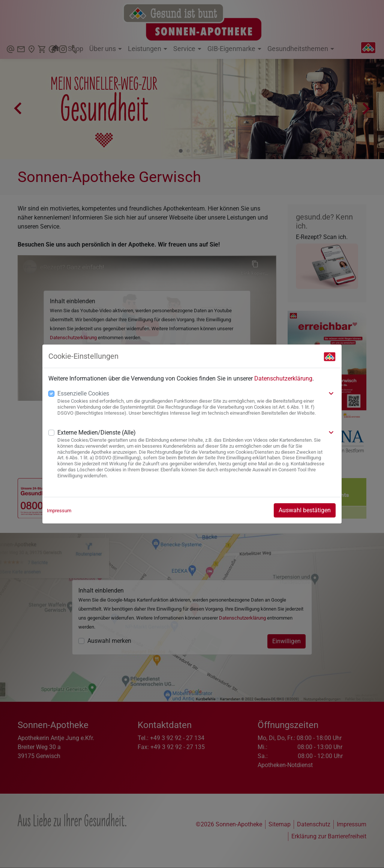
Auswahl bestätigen (305, 510)
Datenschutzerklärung (283, 378)
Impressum (59, 511)
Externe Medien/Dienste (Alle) (97, 432)
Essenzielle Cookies (83, 393)
